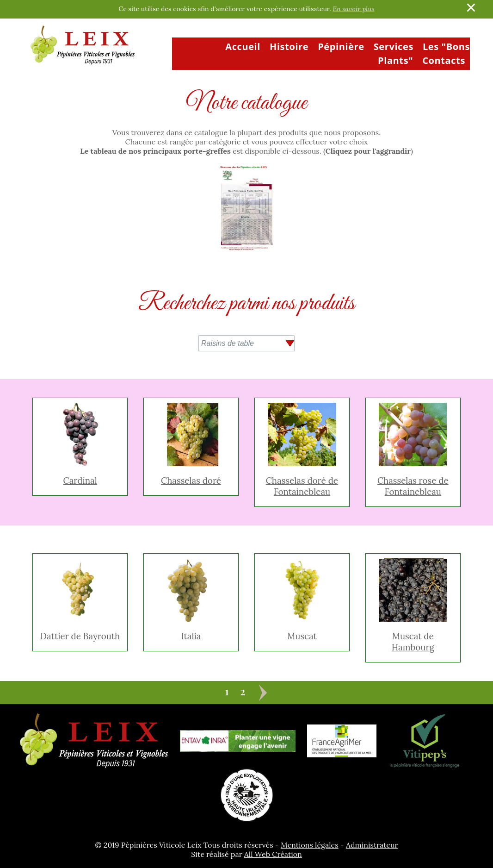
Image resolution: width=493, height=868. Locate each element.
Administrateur (372, 845)
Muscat (302, 636)
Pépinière (341, 47)
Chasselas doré (191, 481)
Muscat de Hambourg (413, 642)
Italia (191, 636)
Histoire (289, 47)
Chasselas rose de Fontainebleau (413, 486)
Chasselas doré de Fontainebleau (302, 486)
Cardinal (80, 481)
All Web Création (273, 854)
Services (394, 47)
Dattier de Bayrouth (80, 636)
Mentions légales (310, 845)
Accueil (243, 47)
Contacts (444, 60)
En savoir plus (353, 9)
